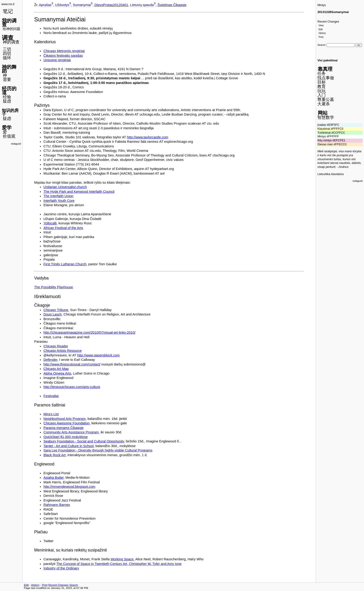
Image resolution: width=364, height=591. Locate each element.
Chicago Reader (56, 346)
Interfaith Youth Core (59, 201)
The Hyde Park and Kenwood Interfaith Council (79, 192)
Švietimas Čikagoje (172, 5)
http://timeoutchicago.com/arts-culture (72, 387)
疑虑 (7, 101)
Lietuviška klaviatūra (330, 174)
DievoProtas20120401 (111, 5)
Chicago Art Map (56, 369)
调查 (8, 38)
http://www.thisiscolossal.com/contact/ (72, 364)
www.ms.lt (8, 4)
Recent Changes (328, 22)
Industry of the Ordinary (61, 568)
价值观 (9, 136)
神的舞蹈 (9, 69)
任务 (322, 73)
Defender (50, 360)
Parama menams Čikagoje (63, 428)
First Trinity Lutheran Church (65, 264)
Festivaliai (51, 396)
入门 (322, 95)
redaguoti (16, 144)
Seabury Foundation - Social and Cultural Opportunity (84, 441)
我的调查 (9, 23)
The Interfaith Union (58, 196)
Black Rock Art (54, 455)
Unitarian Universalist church (65, 187)
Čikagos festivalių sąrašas (63, 56)
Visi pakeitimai (327, 60)
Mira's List (51, 414)
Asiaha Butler (53, 478)
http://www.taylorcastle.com (148, 137)
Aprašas (45, 5)
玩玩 (322, 91)
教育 (322, 86)
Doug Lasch (52, 314)
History (322, 33)
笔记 (8, 11)
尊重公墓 (326, 100)
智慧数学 (326, 117)
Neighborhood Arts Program (65, 419)
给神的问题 (11, 29)
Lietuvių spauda (142, 5)
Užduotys (62, 5)
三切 (7, 49)
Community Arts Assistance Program (71, 432)
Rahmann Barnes (57, 505)
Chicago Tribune (56, 310)
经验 (7, 97)
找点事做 (326, 78)
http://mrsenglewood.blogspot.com (69, 487)
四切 (7, 53)
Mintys (322, 5)
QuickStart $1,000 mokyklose (66, 437)
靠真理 (325, 69)
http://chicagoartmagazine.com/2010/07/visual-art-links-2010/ (89, 332)
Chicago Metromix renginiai (64, 51)
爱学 (7, 128)
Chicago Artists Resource (63, 351)
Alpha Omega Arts (57, 373)
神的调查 (11, 42)
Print (321, 37)
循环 (7, 58)
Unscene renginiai (57, 60)
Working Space (122, 559)
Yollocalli (50, 223)
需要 (7, 80)
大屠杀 (324, 104)
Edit (320, 29)
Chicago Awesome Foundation (67, 423)
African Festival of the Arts (63, 228)
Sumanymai (82, 5)
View (321, 25)
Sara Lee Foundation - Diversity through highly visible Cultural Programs (98, 450)
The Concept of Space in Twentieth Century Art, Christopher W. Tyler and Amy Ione (119, 564)
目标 (322, 82)
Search (321, 45)
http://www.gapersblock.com (98, 355)
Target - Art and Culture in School (68, 446)
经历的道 (9, 90)
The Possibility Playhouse (54, 287)
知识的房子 (10, 112)
